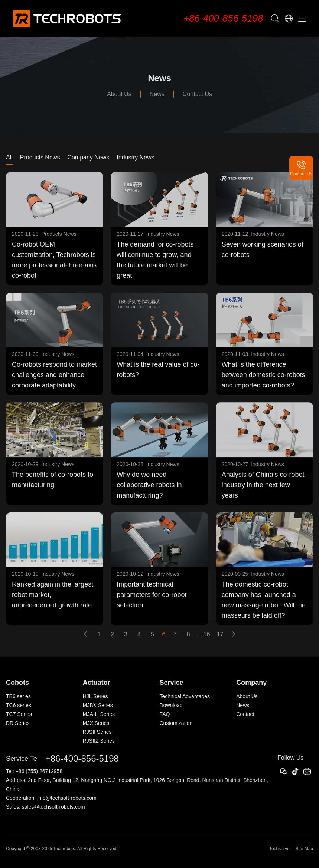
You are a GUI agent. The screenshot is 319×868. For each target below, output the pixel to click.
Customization (176, 723)
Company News (88, 157)
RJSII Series (97, 732)
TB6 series (18, 696)
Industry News (135, 157)
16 (207, 634)
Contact (245, 714)
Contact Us (197, 94)
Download (171, 705)
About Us (119, 94)
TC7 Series (19, 714)
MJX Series (96, 723)
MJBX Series (98, 705)
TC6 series (19, 705)
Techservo (279, 849)
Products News (40, 157)
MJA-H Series (99, 714)
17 (220, 634)
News (157, 94)
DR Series (18, 723)
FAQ (165, 714)
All (9, 157)
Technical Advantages (185, 696)
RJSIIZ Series (99, 741)
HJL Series (95, 696)
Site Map (304, 849)
